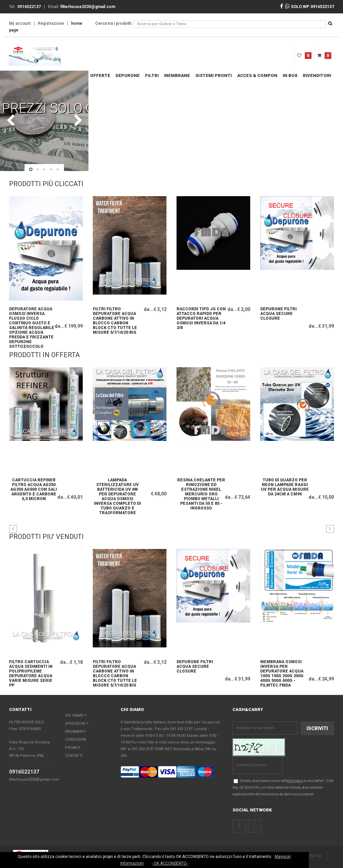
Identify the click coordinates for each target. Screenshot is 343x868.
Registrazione (51, 23)
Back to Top (317, 856)
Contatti (74, 756)
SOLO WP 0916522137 (310, 7)
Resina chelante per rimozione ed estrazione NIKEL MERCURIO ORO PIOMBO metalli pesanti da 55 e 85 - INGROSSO (201, 486)
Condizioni (76, 740)
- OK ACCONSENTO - (170, 863)
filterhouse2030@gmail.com (34, 779)
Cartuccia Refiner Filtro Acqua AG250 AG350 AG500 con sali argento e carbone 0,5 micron (33, 486)
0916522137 (24, 772)
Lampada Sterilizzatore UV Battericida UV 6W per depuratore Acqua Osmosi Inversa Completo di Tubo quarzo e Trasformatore (117, 486)
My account (20, 23)
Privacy (73, 748)
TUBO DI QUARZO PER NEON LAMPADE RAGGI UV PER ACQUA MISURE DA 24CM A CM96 (285, 486)
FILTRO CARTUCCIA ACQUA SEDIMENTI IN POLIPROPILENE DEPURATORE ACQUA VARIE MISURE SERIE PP (31, 668)
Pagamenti (76, 732)
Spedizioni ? (77, 724)
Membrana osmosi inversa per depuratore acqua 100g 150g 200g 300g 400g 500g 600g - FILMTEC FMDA (282, 668)
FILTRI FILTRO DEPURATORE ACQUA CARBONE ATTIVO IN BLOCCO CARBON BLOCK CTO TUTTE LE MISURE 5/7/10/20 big (115, 315)
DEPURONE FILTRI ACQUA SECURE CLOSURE (279, 314)
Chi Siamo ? (76, 716)
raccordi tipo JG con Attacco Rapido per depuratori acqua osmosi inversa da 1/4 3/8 (199, 315)
